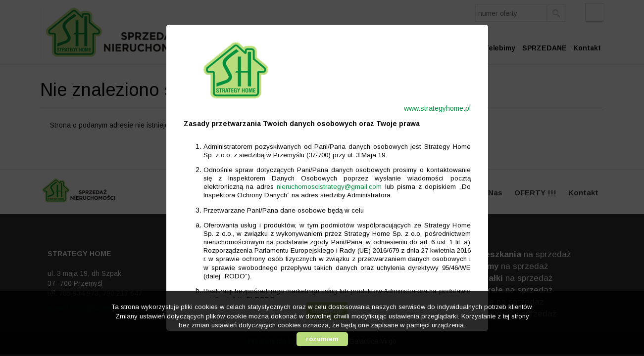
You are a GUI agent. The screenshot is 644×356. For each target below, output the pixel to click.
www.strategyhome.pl (432, 108)
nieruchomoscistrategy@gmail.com (324, 187)
